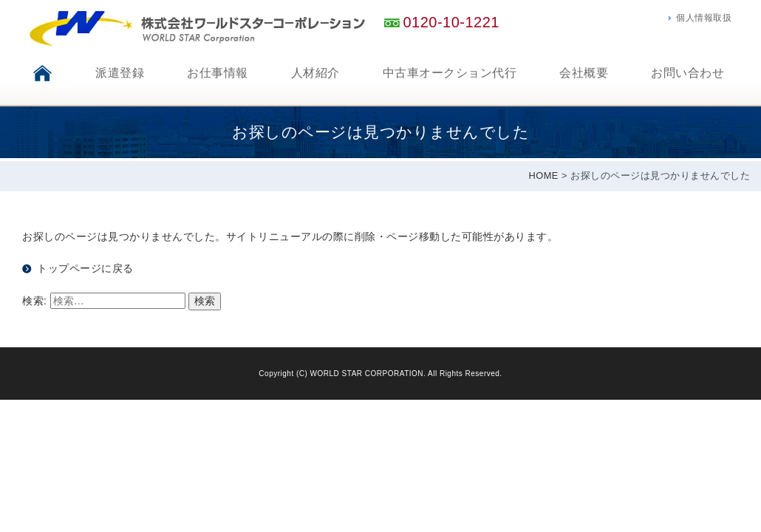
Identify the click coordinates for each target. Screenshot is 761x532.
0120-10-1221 (451, 22)
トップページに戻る (85, 268)
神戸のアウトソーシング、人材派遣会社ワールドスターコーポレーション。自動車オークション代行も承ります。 (198, 29)
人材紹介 (315, 73)
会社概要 (584, 73)
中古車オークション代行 (450, 73)
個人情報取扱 (704, 18)
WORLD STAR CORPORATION (367, 374)
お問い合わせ (687, 73)
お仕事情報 (218, 73)
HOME (544, 175)
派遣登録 (120, 73)
